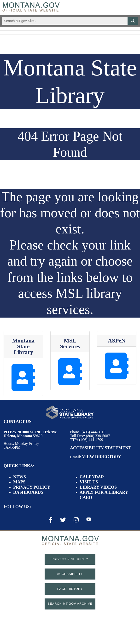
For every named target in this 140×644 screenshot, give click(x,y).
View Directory (102, 457)
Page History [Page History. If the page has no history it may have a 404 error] (70, 589)
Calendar (92, 477)
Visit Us (89, 482)
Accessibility (70, 574)
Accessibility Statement (101, 448)
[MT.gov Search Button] (133, 21)
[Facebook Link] (51, 520)
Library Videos (98, 487)
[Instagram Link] (76, 520)
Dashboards (28, 492)
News (20, 477)
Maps (19, 482)
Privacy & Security (70, 559)
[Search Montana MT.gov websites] (70, 21)
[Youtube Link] (89, 520)
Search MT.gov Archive (70, 604)
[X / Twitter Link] (63, 520)
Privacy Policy (32, 487)
